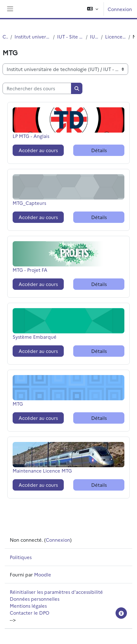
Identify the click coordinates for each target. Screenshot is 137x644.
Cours (5, 36)
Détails (99, 150)
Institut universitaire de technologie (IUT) (33, 36)
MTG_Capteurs (29, 203)
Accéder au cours (38, 150)
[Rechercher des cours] (37, 88)
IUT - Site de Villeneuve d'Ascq (70, 36)
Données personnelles (35, 599)
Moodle (43, 574)
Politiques (21, 557)
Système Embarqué (35, 337)
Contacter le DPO (30, 613)
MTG (28, 404)
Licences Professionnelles (116, 36)
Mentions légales (28, 606)
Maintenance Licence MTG (42, 471)
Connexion (120, 9)
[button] (93, 9)
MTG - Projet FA (30, 270)
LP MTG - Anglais (31, 136)
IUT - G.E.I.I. (94, 36)
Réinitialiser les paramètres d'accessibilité (56, 592)
